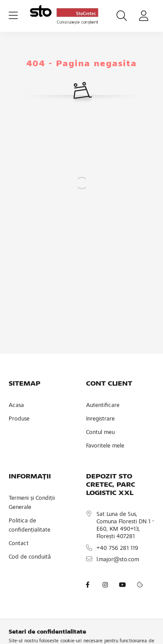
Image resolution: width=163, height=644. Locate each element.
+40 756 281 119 (117, 549)
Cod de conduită (30, 557)
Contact (19, 544)
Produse (19, 419)
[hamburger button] (13, 16)
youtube (123, 585)
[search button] (122, 16)
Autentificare (103, 406)
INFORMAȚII (30, 477)
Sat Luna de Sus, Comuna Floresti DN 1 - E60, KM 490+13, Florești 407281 (125, 525)
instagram (105, 585)
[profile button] (143, 16)
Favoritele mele (105, 446)
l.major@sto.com (118, 560)
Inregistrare (100, 419)
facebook (88, 585)
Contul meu (100, 433)
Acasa (16, 406)
